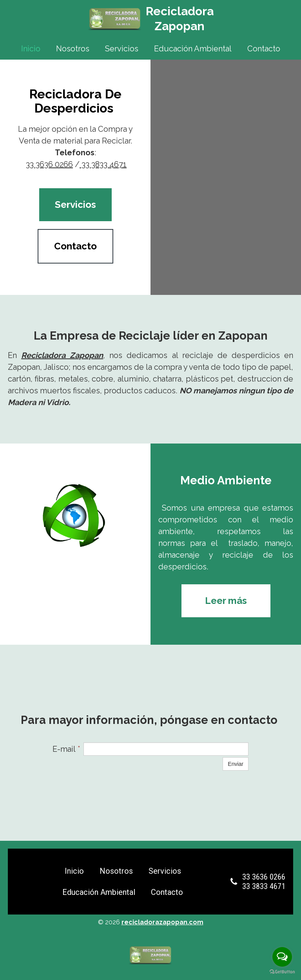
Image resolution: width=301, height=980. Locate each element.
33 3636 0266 (49, 164)
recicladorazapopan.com (162, 922)
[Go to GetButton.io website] (282, 972)
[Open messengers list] (282, 957)
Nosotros (73, 49)
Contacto (264, 49)
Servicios (122, 49)
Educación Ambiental (193, 49)
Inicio (31, 49)
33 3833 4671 (103, 164)
